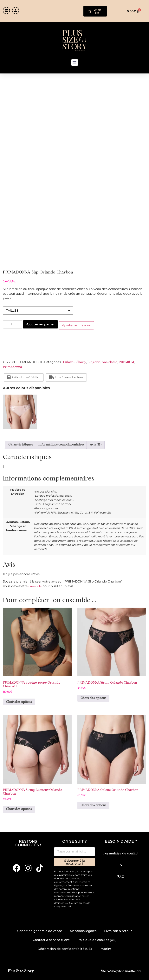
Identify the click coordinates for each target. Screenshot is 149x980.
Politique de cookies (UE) (97, 939)
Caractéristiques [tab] (21, 444)
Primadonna (13, 366)
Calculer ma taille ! (24, 376)
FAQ (121, 876)
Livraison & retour (118, 930)
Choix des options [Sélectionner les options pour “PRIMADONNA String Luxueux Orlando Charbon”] (19, 808)
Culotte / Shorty (75, 361)
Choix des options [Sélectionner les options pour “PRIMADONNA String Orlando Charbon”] (93, 697)
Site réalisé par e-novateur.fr (121, 970)
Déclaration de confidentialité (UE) (65, 948)
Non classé (110, 361)
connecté (35, 586)
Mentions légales (83, 930)
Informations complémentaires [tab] (61, 444)
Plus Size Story (21, 970)
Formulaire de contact (121, 853)
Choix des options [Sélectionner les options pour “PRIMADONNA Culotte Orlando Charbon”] (93, 804)
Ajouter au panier (40, 324)
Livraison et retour (66, 376)
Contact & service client (51, 939)
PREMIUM (126, 361)
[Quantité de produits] (13, 324)
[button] (75, 62)
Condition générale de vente (40, 930)
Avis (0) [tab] (96, 444)
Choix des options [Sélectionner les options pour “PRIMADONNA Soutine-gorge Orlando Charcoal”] (19, 701)
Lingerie (94, 361)
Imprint (106, 948)
